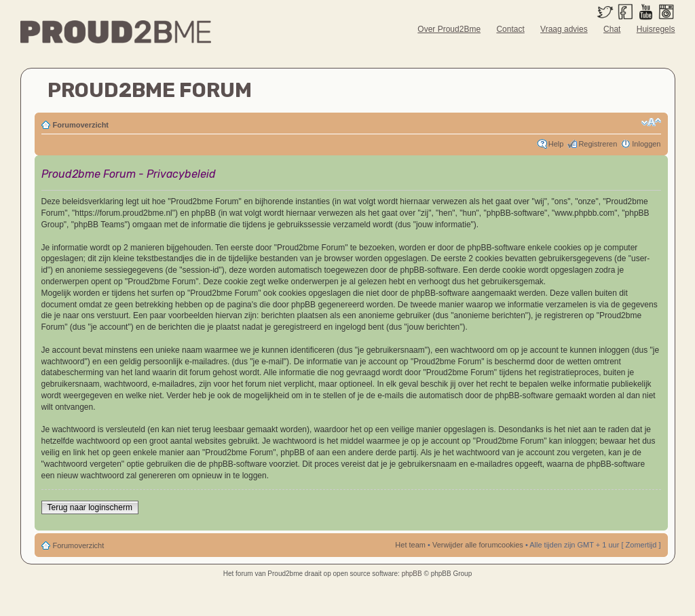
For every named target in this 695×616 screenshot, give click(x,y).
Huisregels (656, 29)
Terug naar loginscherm (90, 507)
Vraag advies (564, 29)
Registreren (598, 144)
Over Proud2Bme (449, 29)
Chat (612, 29)
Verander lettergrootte (651, 122)
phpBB (412, 574)
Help (556, 144)
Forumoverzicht (81, 125)
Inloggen (646, 144)
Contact (510, 29)
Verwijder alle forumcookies (478, 545)
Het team (410, 545)
